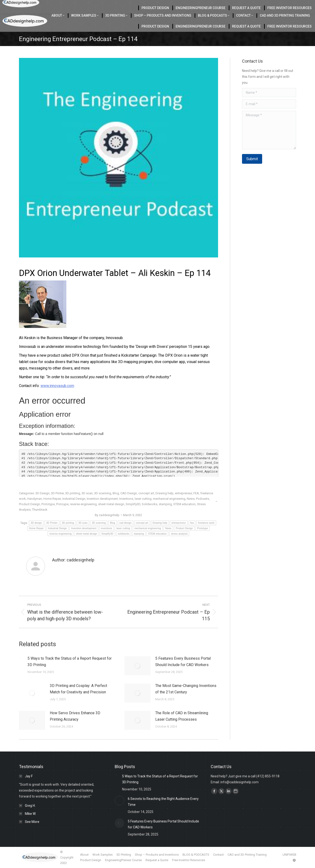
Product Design (30, 504)
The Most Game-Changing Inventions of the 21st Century (186, 689)
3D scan (87, 493)
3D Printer (57, 493)
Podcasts (203, 499)
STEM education (184, 504)
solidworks (124, 534)
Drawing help (164, 493)
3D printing (73, 493)
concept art (146, 493)
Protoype (62, 504)
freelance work (206, 523)
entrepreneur (183, 493)
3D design (36, 523)
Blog (116, 493)
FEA (196, 493)
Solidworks (150, 504)
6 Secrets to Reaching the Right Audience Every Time (163, 802)
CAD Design (129, 493)
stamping (165, 504)
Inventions (126, 499)
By (107, 515)
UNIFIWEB (289, 855)
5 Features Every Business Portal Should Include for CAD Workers (183, 662)
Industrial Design (74, 499)
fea (192, 523)
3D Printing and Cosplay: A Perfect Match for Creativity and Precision (78, 689)
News (191, 499)
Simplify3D (133, 504)
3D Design (42, 493)
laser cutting (143, 499)
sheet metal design (111, 504)
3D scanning (103, 493)
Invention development (102, 499)
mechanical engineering (169, 499)
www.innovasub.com (57, 386)
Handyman (35, 499)
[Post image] (21, 658)
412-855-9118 (263, 5)
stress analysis (179, 534)
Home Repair (52, 499)
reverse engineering (83, 504)
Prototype (48, 504)
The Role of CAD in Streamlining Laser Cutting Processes (182, 716)
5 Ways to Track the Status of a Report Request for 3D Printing (70, 662)
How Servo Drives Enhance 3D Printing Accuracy (75, 716)
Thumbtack (40, 510)
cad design (126, 523)
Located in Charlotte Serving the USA (100, 5)
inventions (106, 528)
